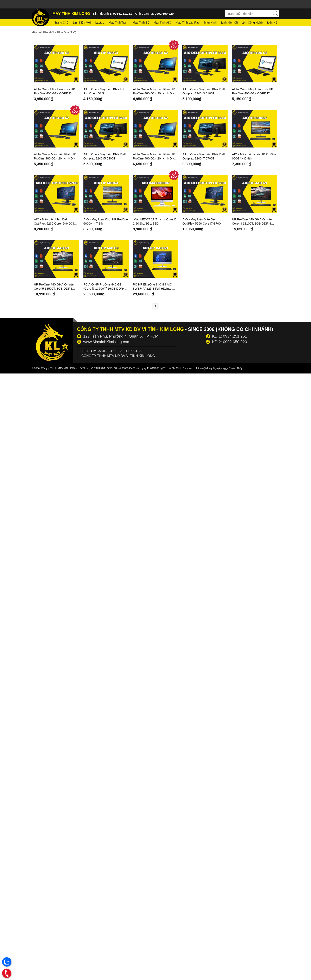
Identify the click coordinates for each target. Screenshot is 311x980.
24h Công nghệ (252, 23)
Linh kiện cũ (229, 23)
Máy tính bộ (141, 23)
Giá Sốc (172, 44)
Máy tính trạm (118, 23)
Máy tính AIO (162, 23)
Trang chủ (61, 23)
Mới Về (38, 42)
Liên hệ (272, 23)
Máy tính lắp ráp (188, 23)
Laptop (100, 23)
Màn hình (210, 23)
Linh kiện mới (82, 23)
